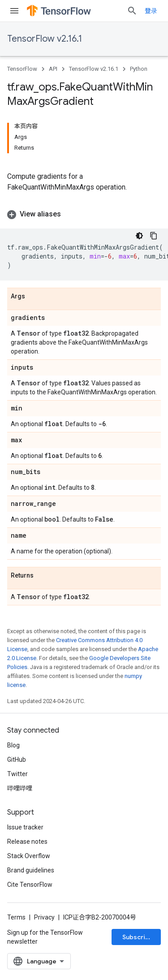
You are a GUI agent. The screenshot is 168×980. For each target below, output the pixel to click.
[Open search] (132, 11)
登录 (151, 11)
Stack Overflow (29, 856)
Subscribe (138, 937)
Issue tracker (25, 827)
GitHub (17, 760)
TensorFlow (22, 69)
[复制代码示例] (154, 236)
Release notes (27, 842)
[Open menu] (14, 11)
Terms (16, 917)
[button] (84, 214)
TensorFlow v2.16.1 (45, 39)
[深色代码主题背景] (139, 236)
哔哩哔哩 (20, 788)
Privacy (44, 917)
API (53, 69)
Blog (13, 745)
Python (139, 69)
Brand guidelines (31, 870)
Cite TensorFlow (30, 885)
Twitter (17, 774)
